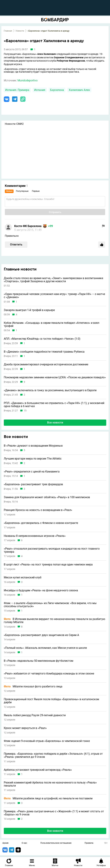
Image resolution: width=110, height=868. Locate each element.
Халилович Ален (79, 90)
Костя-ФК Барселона (28, 226)
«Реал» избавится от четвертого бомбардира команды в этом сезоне (49, 674)
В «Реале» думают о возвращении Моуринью (33, 446)
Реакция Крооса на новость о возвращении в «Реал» (38, 510)
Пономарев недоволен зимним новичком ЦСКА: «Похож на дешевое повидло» (55, 377)
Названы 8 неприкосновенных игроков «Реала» (35, 536)
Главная (8, 31)
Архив (5, 843)
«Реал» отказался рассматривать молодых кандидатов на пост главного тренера (52, 550)
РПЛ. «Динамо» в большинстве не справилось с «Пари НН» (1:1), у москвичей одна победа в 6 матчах (54, 405)
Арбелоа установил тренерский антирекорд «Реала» (38, 770)
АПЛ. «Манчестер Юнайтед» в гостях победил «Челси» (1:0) (42, 339)
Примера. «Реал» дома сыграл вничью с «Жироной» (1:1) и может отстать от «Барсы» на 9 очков (54, 813)
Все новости (55, 423)
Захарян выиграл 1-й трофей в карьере (29, 310)
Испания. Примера (17, 90)
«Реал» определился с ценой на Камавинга (32, 472)
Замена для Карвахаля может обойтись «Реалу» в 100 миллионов (47, 497)
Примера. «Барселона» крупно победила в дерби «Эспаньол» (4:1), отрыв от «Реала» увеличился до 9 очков (53, 755)
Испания (40, 90)
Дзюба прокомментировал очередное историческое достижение (46, 364)
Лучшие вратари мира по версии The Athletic (33, 459)
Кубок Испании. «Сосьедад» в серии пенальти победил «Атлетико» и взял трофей (52, 324)
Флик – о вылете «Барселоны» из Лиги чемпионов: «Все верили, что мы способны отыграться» (50, 605)
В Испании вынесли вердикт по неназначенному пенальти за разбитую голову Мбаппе (54, 621)
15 (25, 411)
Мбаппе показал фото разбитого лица (33, 687)
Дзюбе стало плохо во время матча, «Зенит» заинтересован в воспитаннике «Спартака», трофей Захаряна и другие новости (53, 280)
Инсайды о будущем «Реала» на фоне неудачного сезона (41, 590)
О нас (24, 843)
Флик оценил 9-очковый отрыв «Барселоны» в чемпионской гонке (47, 741)
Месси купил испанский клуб (23, 578)
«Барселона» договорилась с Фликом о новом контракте (41, 523)
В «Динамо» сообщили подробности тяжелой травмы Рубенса (44, 352)
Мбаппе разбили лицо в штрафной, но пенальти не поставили (48, 798)
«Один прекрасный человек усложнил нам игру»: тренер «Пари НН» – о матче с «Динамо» (54, 296)
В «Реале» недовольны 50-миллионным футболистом (39, 661)
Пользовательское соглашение (56, 843)
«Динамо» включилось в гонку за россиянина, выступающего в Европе (50, 390)
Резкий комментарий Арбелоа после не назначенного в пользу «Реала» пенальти (50, 784)
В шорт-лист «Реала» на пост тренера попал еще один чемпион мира (48, 565)
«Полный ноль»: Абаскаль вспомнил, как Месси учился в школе (45, 648)
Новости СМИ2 (14, 124)
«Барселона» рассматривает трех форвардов (33, 484)
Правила (89, 843)
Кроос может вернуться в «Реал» (25, 728)
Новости (20, 31)
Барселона (57, 90)
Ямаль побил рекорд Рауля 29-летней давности (35, 715)
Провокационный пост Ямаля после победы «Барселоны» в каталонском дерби (51, 701)
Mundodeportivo (28, 80)
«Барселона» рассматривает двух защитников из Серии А (41, 635)
